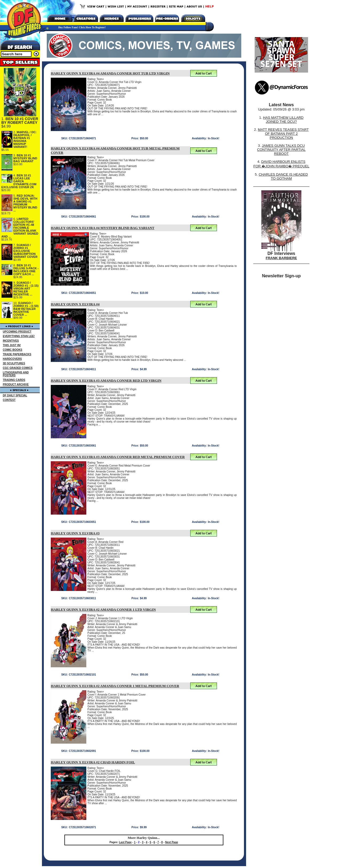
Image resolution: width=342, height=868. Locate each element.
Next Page (172, 842)
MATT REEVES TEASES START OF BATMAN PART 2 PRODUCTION (283, 134)
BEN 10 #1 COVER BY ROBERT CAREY (20, 121)
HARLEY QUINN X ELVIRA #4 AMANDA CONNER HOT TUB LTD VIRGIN (110, 73)
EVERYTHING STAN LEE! (19, 336)
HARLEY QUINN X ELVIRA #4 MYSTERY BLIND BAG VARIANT (103, 228)
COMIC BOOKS (13, 350)
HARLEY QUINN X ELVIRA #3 (75, 533)
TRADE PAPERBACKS (17, 354)
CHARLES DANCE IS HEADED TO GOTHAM (283, 176)
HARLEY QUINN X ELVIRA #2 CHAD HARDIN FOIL (93, 762)
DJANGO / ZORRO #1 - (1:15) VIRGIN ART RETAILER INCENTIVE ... (26, 289)
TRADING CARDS (14, 380)
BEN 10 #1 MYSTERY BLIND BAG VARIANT (25, 158)
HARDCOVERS (12, 359)
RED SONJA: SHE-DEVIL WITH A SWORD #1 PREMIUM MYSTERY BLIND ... (25, 203)
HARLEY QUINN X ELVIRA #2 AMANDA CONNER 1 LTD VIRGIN (103, 609)
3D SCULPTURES (14, 363)
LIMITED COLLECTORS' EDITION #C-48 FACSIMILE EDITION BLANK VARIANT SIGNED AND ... (20, 228)
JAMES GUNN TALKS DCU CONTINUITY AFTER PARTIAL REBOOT (281, 150)
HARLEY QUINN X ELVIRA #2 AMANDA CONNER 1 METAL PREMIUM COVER (115, 686)
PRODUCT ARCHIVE (16, 384)
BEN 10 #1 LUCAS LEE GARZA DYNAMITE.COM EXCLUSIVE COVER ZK (19, 181)
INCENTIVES (11, 341)
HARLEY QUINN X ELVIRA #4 (75, 304)
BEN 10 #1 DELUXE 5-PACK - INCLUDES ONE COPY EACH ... (26, 270)
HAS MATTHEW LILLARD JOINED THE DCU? (283, 120)
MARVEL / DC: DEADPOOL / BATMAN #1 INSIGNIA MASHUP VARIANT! (25, 139)
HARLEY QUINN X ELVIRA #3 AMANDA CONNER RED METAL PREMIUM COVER (118, 457)
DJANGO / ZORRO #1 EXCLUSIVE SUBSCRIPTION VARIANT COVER (25, 251)
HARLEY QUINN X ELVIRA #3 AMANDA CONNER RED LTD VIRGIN (106, 380)
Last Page (125, 842)
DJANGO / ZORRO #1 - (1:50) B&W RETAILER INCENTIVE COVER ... (26, 309)
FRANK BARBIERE (281, 258)
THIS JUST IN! (12, 345)
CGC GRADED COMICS (18, 368)
